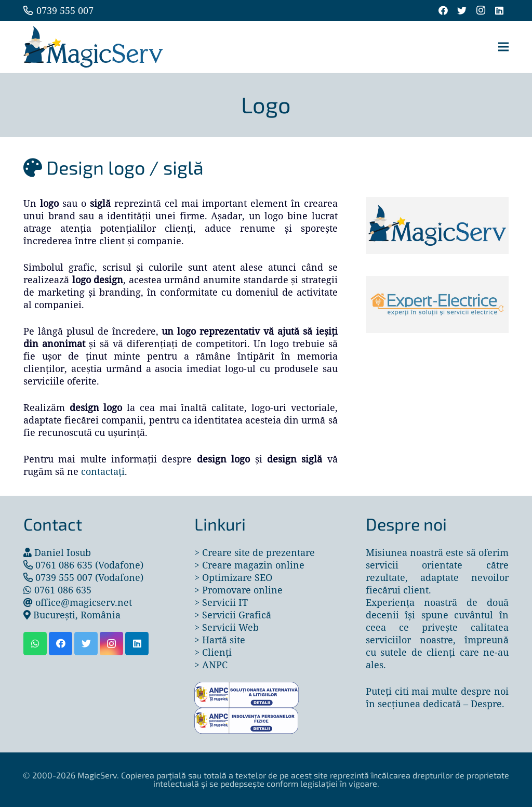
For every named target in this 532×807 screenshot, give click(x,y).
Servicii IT (225, 602)
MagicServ (97, 775)
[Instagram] (481, 10)
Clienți (217, 652)
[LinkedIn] (499, 10)
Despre (486, 704)
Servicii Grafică (237, 615)
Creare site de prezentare (258, 552)
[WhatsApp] (35, 644)
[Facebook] (443, 10)
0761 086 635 (63, 590)
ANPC (215, 665)
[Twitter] (462, 10)
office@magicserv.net (84, 602)
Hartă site (224, 640)
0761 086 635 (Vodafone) (89, 565)
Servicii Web (230, 627)
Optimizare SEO (237, 577)
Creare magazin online (253, 565)
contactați (103, 471)
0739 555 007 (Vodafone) (89, 577)
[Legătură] (93, 47)
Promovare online (242, 590)
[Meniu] (504, 47)
